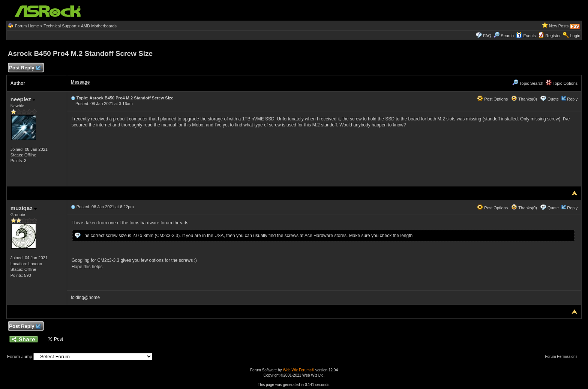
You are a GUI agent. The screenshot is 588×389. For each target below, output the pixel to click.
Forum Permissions (563, 357)
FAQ (487, 36)
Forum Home (27, 26)
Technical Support (60, 26)
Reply (572, 99)
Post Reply (25, 68)
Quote (553, 99)
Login (575, 36)
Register (553, 36)
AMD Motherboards (99, 26)
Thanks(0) (524, 99)
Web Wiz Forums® (298, 370)
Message (80, 82)
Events (526, 36)
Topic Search (528, 83)
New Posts (559, 26)
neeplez (23, 99)
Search (507, 36)
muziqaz (24, 208)
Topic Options (562, 83)
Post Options (492, 99)
